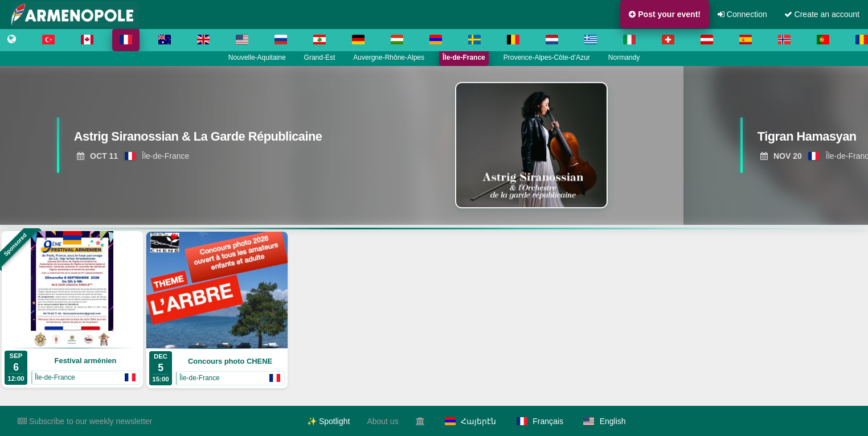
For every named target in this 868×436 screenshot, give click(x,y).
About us (382, 421)
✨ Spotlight (328, 421)
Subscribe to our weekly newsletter (85, 421)
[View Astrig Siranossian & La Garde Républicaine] (199, 139)
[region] (434, 145)
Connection (742, 14)
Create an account (822, 14)
